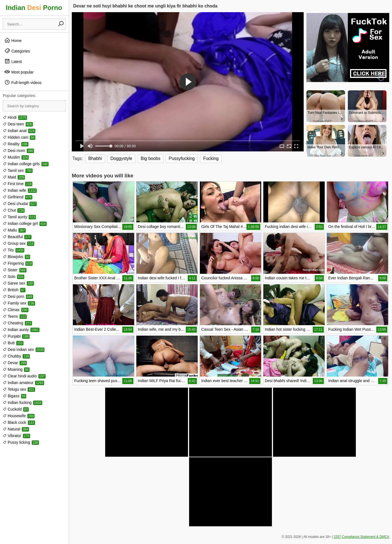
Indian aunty (21, 330)
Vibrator (16, 436)
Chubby (16, 356)
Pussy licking (21, 442)
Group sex (18, 243)
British (14, 290)
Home (13, 40)
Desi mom (18, 151)
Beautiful (17, 237)
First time (18, 184)
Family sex (19, 303)
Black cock (19, 422)
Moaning (16, 369)
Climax (16, 310)
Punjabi (16, 336)
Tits (14, 250)
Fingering (18, 263)
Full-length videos (23, 82)
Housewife (19, 416)
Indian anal (19, 131)
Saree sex (18, 283)
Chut (14, 210)
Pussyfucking (182, 158)
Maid (14, 177)
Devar (15, 363)
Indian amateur (23, 383)
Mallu (14, 230)
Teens (15, 316)
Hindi (15, 117)
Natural (16, 429)
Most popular (19, 72)
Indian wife (20, 190)
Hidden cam (19, 137)
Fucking (211, 158)
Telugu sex (19, 389)
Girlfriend (18, 197)
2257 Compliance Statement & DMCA (361, 537)
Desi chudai (20, 204)
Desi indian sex (24, 349)
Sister (15, 270)
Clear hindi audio (24, 376)
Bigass (14, 396)
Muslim (16, 157)
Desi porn (18, 296)
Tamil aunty (19, 217)
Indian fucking (22, 403)
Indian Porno (34, 8)
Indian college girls (26, 164)
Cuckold (16, 409)
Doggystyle (121, 158)
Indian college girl (25, 224)
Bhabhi (95, 158)
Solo (14, 277)
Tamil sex (18, 170)
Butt (13, 343)
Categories (17, 51)
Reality (16, 144)
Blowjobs (16, 257)
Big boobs (151, 158)
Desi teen (18, 124)
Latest (13, 61)
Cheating (17, 323)
